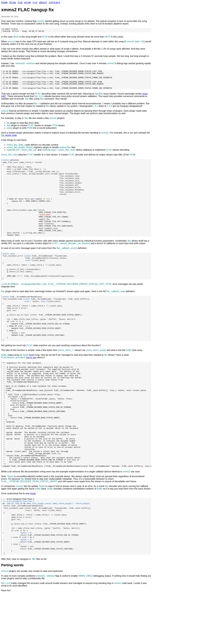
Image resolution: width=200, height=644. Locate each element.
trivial (33, 537)
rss (35, 3)
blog (13, 3)
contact (55, 3)
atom (27, 3)
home (4, 3)
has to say (31, 380)
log (20, 3)
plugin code (9, 141)
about (43, 3)
